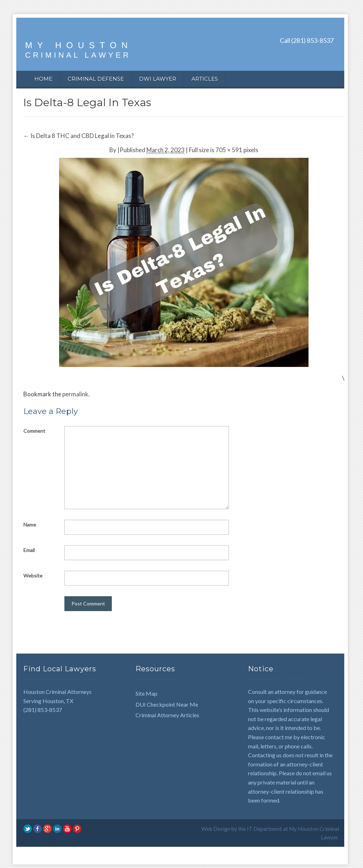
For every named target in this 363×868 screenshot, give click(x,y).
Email (29, 550)
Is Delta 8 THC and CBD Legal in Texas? (79, 136)
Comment (34, 431)
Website (33, 576)
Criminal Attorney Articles (167, 715)
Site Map (146, 693)
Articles (205, 79)
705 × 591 (229, 150)
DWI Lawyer (158, 79)
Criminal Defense (96, 79)
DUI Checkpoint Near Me (167, 704)
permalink (75, 394)
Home (43, 79)
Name (30, 525)
